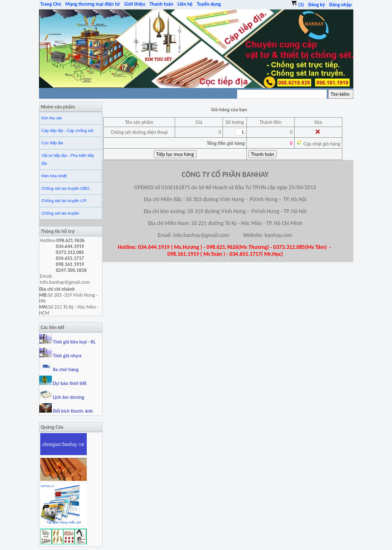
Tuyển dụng (209, 4)
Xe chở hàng (59, 369)
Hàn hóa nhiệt (54, 176)
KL (93, 342)
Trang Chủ (51, 4)
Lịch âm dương (62, 397)
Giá (199, 122)
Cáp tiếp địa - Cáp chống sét (67, 131)
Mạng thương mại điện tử (93, 4)
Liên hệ (185, 4)
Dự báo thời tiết (63, 383)
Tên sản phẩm (139, 122)
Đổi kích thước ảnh (73, 411)
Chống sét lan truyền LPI (64, 201)
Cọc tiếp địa (52, 143)
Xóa (318, 122)
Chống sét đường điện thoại (139, 132)
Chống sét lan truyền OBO (66, 188)
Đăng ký (316, 5)
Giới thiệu (135, 4)
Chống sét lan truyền (61, 213)
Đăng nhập (340, 5)
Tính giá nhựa (67, 356)
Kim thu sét (52, 118)
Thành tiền (270, 122)
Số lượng (235, 122)
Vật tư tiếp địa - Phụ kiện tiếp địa (68, 159)
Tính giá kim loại (70, 342)
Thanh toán (161, 4)
